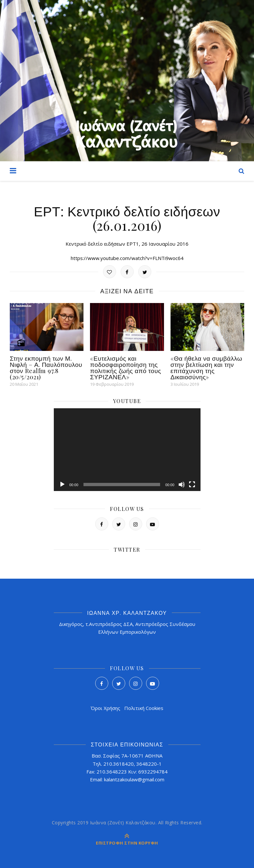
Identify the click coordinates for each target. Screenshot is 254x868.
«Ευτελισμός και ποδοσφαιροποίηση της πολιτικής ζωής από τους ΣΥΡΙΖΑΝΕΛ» (126, 367)
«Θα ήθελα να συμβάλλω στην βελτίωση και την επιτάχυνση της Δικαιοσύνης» (206, 367)
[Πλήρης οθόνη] (192, 485)
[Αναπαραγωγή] (62, 485)
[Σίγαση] (182, 485)
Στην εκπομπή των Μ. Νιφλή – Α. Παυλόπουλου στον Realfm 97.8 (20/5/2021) (46, 367)
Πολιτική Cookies (144, 708)
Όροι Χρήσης (105, 708)
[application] (127, 449)
